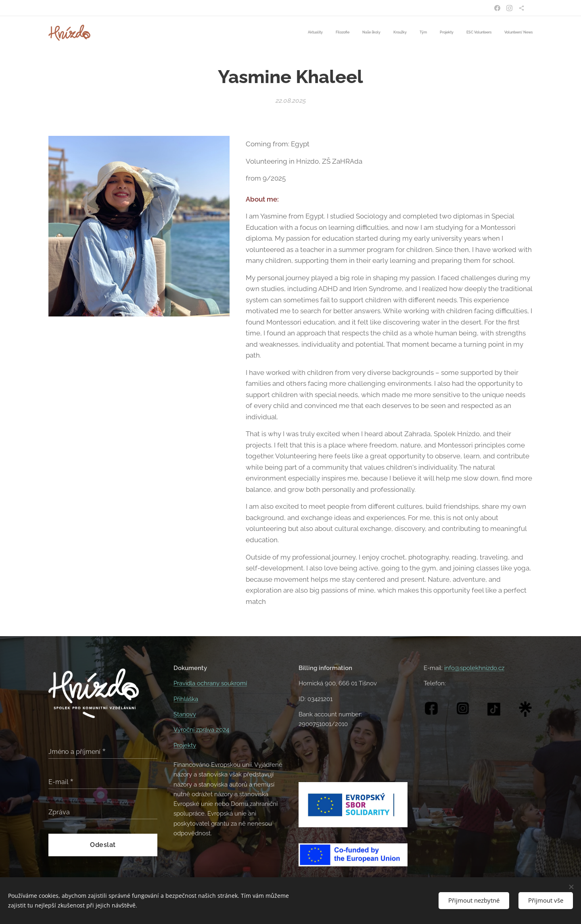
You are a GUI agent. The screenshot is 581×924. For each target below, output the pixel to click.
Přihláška (186, 699)
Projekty (185, 745)
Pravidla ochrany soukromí (210, 683)
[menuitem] (444, 33)
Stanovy (185, 714)
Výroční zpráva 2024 (201, 730)
